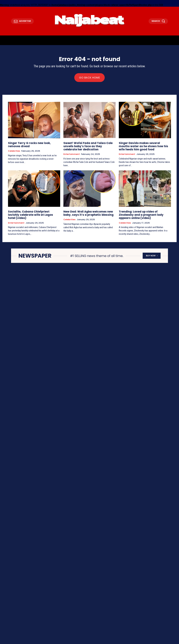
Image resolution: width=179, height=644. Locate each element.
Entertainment (72, 153)
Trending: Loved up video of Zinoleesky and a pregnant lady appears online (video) (143, 213)
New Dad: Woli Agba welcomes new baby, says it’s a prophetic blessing (86, 212)
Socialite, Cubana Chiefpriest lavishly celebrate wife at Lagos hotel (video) (32, 212)
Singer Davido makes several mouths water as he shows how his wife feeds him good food (143, 146)
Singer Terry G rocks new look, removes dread (33, 144)
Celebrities (14, 150)
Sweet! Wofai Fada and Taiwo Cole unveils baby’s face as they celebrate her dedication (88, 146)
